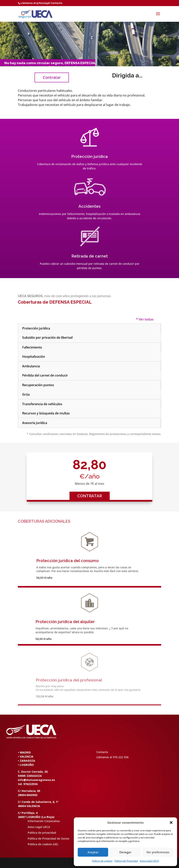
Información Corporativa (44, 821)
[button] (171, 823)
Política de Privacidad (126, 861)
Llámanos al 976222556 (35, 3)
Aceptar (93, 852)
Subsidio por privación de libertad (47, 338)
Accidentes (89, 206)
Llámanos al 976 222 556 (112, 757)
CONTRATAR (90, 496)
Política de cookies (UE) (43, 844)
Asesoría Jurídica (35, 423)
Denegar (125, 852)
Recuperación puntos (38, 385)
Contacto (56, 3)
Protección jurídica (89, 156)
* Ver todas (145, 319)
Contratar (52, 77)
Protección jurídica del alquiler (65, 622)
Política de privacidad (42, 833)
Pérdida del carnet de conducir (45, 375)
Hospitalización (34, 357)
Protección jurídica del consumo (68, 561)
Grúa (26, 394)
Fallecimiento (32, 347)
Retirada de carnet (90, 256)
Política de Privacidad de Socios (48, 838)
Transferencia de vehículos (42, 404)
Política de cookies (102, 861)
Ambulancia (31, 366)
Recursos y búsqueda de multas (46, 413)
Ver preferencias (158, 852)
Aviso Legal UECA (149, 861)
